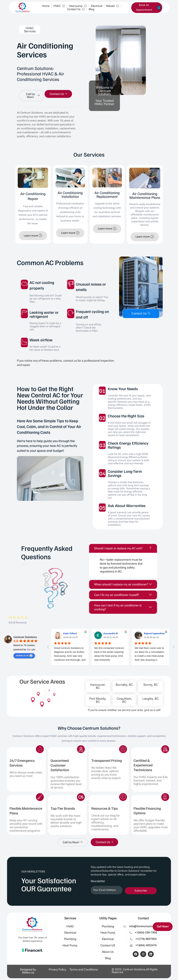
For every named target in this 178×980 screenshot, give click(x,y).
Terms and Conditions (84, 969)
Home (46, 6)
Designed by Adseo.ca (28, 971)
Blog (92, 9)
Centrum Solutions (25, 637)
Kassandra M (111, 633)
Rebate (113, 6)
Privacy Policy (57, 969)
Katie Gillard (70, 633)
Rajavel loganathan (154, 633)
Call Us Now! (33, 95)
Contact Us (76, 9)
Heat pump (78, 6)
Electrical (97, 6)
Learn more (33, 236)
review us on (24, 656)
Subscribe (141, 891)
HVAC (59, 6)
